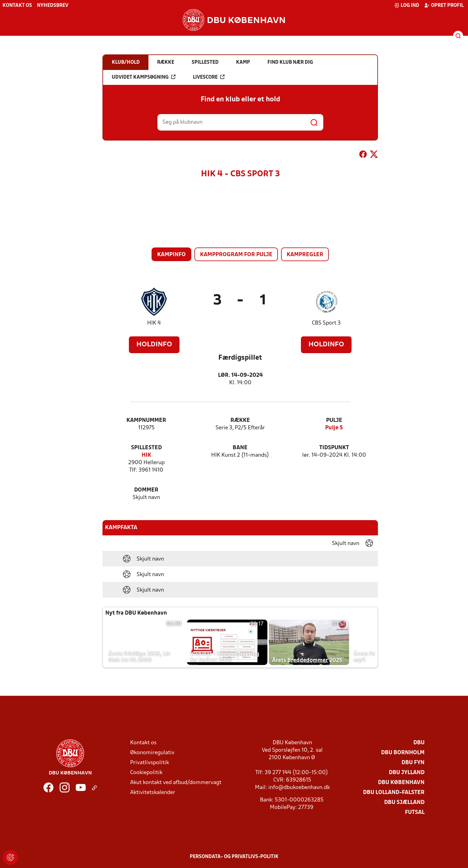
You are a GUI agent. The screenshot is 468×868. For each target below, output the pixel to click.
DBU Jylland (407, 773)
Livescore (209, 77)
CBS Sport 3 (326, 323)
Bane (240, 448)
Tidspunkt (334, 448)
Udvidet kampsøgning (144, 77)
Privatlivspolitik (150, 763)
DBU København (401, 783)
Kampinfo (171, 255)
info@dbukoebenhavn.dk (299, 788)
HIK (146, 455)
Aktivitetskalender (153, 793)
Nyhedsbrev (53, 6)
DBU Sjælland (404, 803)
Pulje (334, 420)
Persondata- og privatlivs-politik (234, 857)
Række (240, 420)
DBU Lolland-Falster (394, 793)
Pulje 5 (334, 428)
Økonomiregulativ (152, 753)
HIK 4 (154, 323)
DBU (419, 743)
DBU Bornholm (403, 753)
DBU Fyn (413, 763)
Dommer (146, 490)
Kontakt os (17, 6)
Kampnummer (146, 420)
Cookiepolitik (146, 773)
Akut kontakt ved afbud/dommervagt (176, 783)
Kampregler (305, 255)
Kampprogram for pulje (236, 255)
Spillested (146, 448)
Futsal (415, 813)
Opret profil (444, 5)
